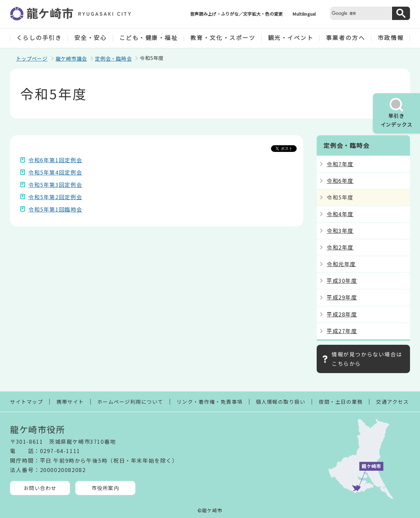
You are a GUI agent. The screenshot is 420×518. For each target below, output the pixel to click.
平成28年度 (342, 314)
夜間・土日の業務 (341, 402)
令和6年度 (340, 181)
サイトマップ (26, 402)
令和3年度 (340, 231)
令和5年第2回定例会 (55, 197)
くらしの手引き (39, 37)
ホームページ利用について (130, 402)
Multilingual (304, 14)
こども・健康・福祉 (149, 37)
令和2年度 (340, 247)
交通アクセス (392, 402)
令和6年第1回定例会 (55, 160)
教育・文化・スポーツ (223, 37)
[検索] (360, 13)
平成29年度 (342, 297)
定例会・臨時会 (113, 58)
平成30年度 (342, 280)
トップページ (32, 58)
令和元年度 (341, 264)
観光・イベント (291, 37)
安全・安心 (91, 37)
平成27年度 (342, 331)
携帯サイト (70, 402)
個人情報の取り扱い (281, 402)
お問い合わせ (40, 488)
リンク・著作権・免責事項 (210, 402)
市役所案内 (105, 488)
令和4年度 (340, 214)
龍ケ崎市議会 (71, 58)
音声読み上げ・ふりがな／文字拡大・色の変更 (236, 14)
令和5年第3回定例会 (55, 185)
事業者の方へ (345, 37)
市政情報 (391, 37)
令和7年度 (340, 164)
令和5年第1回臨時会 (55, 209)
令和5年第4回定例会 (55, 172)
